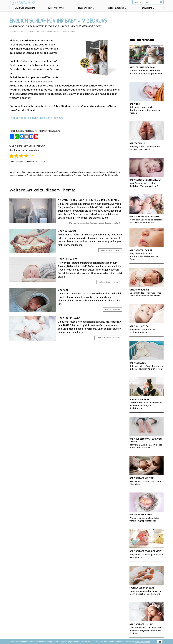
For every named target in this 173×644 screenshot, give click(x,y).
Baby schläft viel (69, 259)
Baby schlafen (67, 231)
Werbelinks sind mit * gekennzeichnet (59, 32)
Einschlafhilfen (90, 8)
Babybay (63, 290)
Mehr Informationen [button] (143, 642)
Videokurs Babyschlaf (25, 8)
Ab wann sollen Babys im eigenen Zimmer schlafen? (89, 200)
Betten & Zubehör (120, 8)
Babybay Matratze (69, 318)
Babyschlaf (153, 8)
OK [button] (160, 642)
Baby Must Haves (60, 8)
